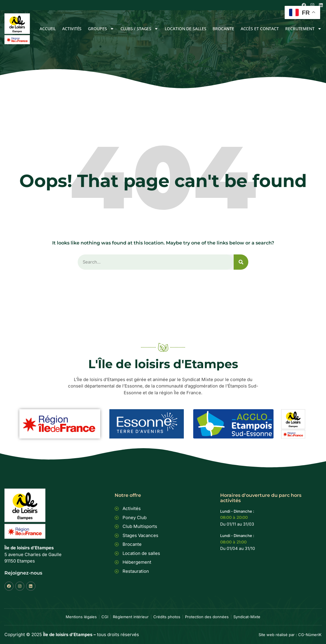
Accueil (48, 29)
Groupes (101, 29)
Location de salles (185, 29)
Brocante (223, 29)
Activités (72, 29)
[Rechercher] (241, 262)
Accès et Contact (260, 29)
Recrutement (303, 29)
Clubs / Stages (140, 29)
